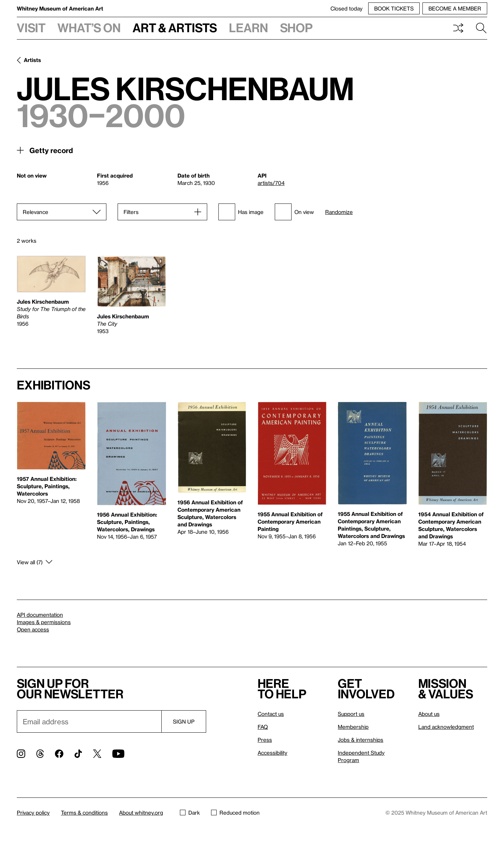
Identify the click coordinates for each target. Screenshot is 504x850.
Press (265, 740)
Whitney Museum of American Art (60, 8)
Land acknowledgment (446, 727)
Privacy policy (33, 813)
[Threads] (40, 754)
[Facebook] (59, 754)
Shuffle (458, 28)
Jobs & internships (360, 740)
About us (429, 714)
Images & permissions (44, 622)
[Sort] (62, 212)
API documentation (40, 615)
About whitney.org (141, 813)
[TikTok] (78, 754)
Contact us (271, 714)
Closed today (346, 8)
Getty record (51, 150)
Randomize (339, 212)
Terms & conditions (84, 813)
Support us (351, 714)
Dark (190, 813)
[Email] (89, 721)
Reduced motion (235, 813)
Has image (241, 212)
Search (481, 28)
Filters (131, 212)
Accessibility (272, 753)
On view (294, 212)
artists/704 (271, 183)
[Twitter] (97, 754)
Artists (32, 60)
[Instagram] (21, 754)
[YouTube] (118, 754)
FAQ (263, 727)
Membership (353, 727)
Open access (33, 629)
